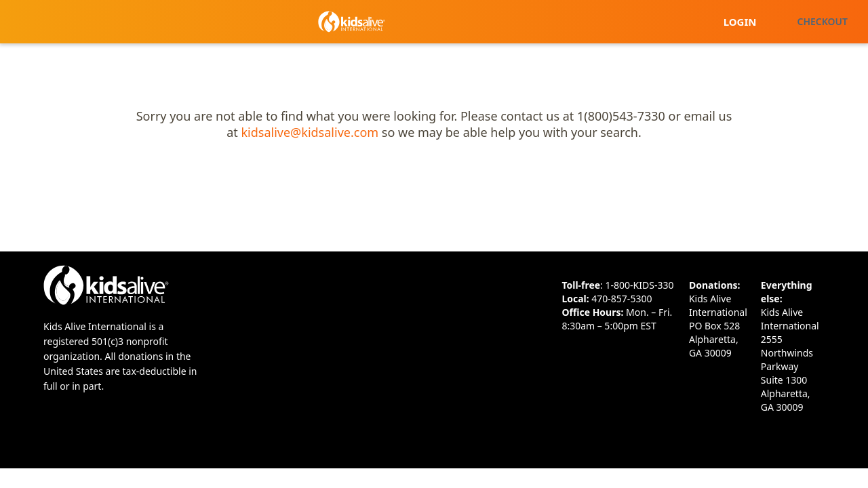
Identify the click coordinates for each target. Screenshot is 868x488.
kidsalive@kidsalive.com (310, 132)
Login (740, 22)
